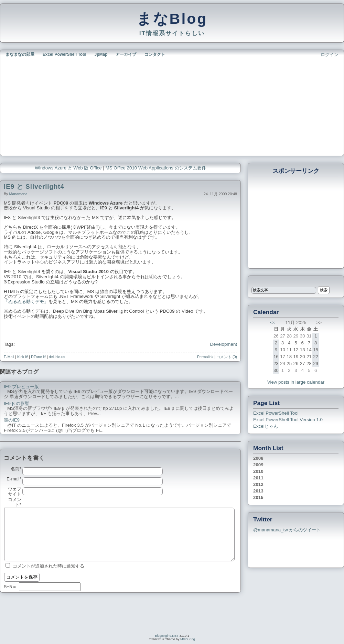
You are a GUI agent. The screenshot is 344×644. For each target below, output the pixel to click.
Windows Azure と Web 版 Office (68, 168)
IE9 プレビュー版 (21, 387)
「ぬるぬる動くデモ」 (26, 302)
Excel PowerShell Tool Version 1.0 (288, 420)
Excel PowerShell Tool (64, 54)
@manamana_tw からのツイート (287, 530)
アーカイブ (126, 54)
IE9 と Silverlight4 (34, 186)
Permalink (205, 357)
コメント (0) (227, 357)
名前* (16, 469)
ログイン (330, 55)
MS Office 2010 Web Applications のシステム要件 (156, 168)
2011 (258, 478)
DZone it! (38, 357)
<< (273, 323)
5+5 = (11, 587)
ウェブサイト (15, 492)
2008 (258, 458)
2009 (258, 465)
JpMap (101, 54)
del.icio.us (57, 357)
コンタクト (155, 54)
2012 (258, 484)
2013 (258, 491)
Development (223, 344)
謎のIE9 (12, 420)
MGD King (188, 639)
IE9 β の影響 (17, 404)
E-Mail (9, 357)
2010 (258, 471)
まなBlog (172, 19)
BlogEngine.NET (167, 636)
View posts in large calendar (296, 382)
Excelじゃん (266, 426)
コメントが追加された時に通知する (49, 566)
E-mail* (14, 479)
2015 (258, 497)
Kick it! (23, 357)
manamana (18, 194)
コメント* (15, 502)
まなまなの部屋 (20, 54)
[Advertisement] (86, 106)
